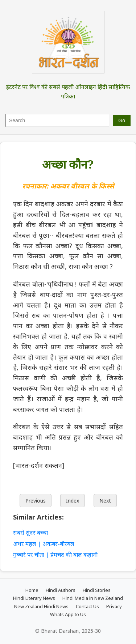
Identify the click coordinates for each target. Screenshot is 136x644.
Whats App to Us (68, 614)
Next (105, 501)
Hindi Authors (61, 590)
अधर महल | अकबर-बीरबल (44, 544)
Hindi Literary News (34, 598)
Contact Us (87, 606)
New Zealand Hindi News (41, 606)
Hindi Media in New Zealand (93, 598)
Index (73, 501)
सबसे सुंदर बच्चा (30, 533)
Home (32, 590)
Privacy (114, 606)
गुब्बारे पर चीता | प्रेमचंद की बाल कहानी (55, 555)
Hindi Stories (97, 590)
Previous (36, 501)
